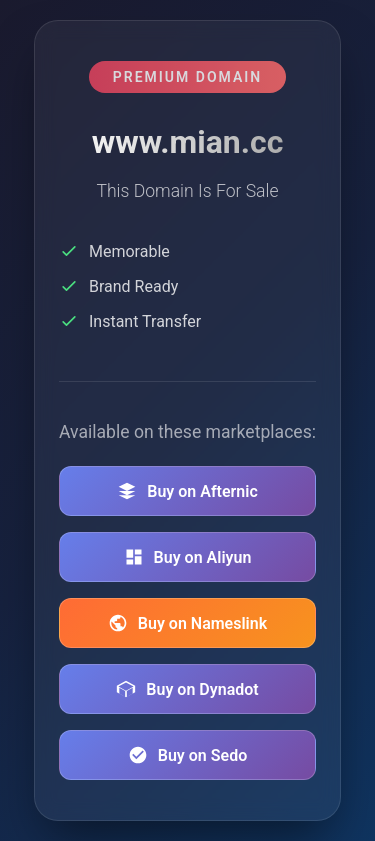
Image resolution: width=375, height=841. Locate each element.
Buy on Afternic (187, 491)
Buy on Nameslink (187, 623)
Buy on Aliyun (188, 557)
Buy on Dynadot (187, 689)
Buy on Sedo (187, 755)
